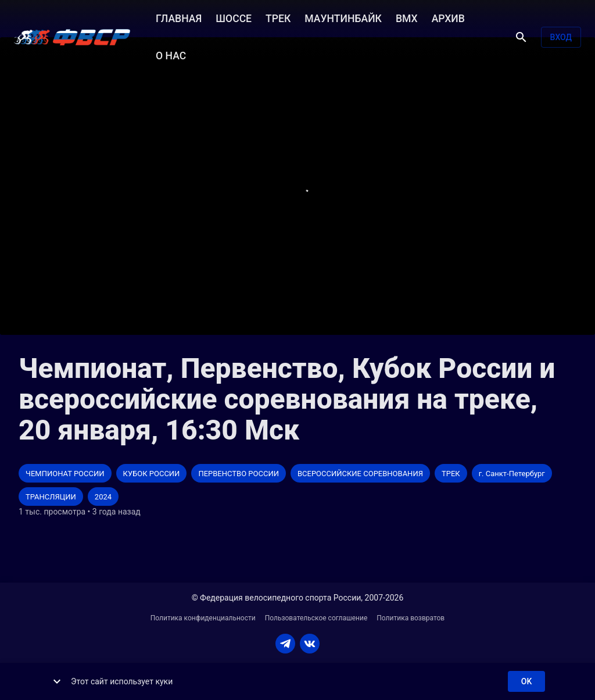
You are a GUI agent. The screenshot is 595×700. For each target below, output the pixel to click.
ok (526, 682)
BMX (407, 17)
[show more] (57, 681)
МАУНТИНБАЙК (343, 17)
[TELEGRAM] (285, 644)
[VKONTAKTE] (310, 644)
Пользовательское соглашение (316, 618)
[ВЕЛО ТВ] (72, 37)
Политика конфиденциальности (203, 618)
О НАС (171, 55)
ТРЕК (278, 17)
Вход (561, 37)
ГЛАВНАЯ (179, 17)
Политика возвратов (411, 618)
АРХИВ (448, 17)
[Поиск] (521, 37)
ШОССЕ (234, 17)
